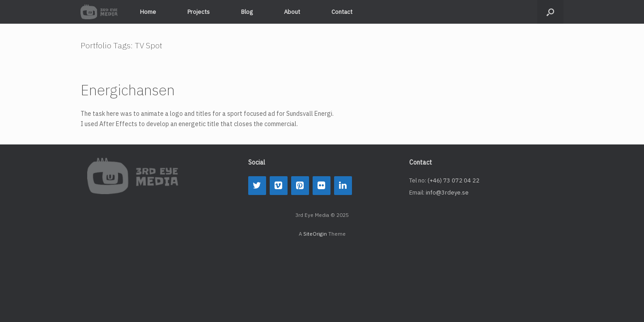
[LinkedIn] (343, 186)
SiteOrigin (315, 234)
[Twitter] (257, 186)
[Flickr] (322, 186)
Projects (199, 12)
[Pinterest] (300, 186)
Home (148, 12)
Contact (342, 12)
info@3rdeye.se (447, 193)
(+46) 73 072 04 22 (453, 180)
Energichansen (128, 90)
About (292, 12)
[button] (550, 12)
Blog (247, 12)
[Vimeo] (279, 186)
